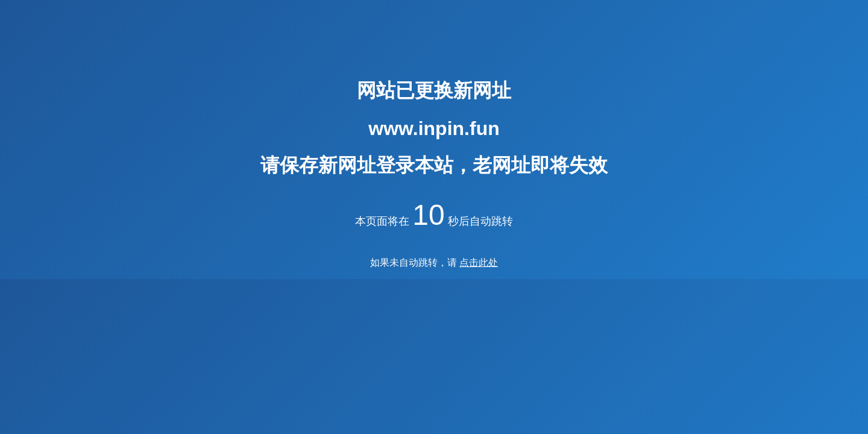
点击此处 (479, 263)
